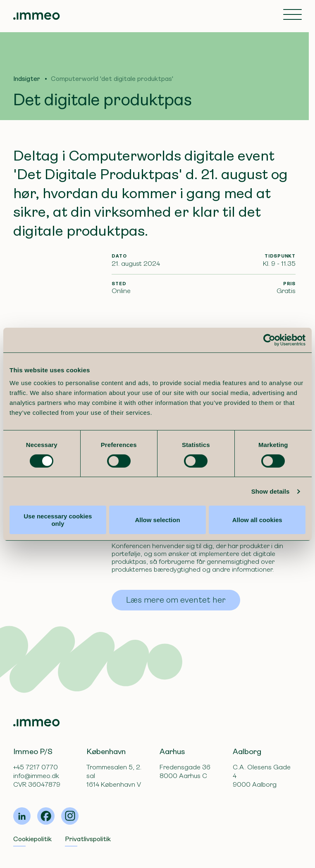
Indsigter (27, 79)
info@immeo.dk (36, 776)
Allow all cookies (257, 520)
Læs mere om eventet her (176, 600)
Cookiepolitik (32, 839)
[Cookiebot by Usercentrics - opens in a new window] (269, 340)
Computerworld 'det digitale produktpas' (112, 79)
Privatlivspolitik (88, 839)
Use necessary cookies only (58, 520)
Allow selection (157, 520)
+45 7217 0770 (36, 767)
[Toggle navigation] (292, 15)
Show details (271, 491)
